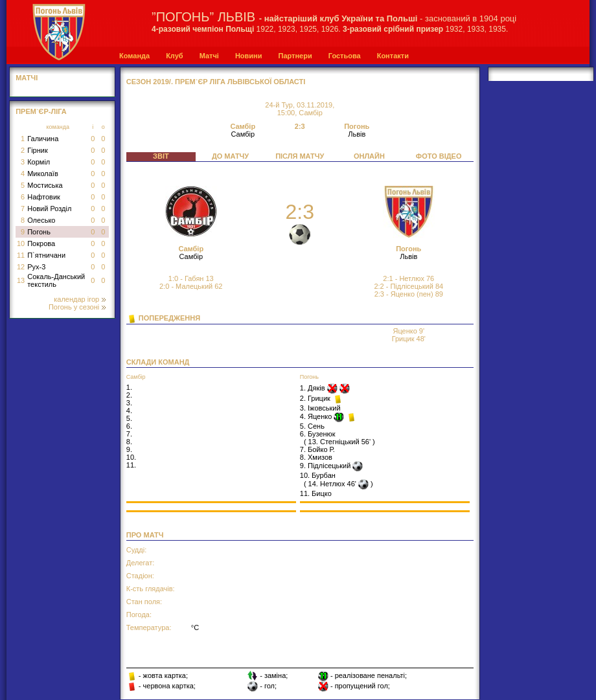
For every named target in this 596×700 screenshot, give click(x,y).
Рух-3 (36, 267)
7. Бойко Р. (317, 449)
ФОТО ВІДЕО (439, 156)
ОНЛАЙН (369, 156)
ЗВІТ (161, 156)
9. (129, 449)
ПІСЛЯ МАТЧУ (300, 156)
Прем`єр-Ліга (41, 111)
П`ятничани (46, 255)
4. (129, 411)
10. (131, 457)
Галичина (43, 139)
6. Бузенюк (318, 434)
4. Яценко (317, 416)
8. (129, 442)
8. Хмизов (316, 457)
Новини (249, 56)
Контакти (393, 56)
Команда (134, 56)
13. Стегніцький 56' (339, 442)
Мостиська (45, 185)
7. (129, 434)
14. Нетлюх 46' (332, 484)
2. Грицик (316, 398)
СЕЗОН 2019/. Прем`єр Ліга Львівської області (216, 82)
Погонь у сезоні (77, 307)
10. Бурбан (318, 475)
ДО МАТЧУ (230, 156)
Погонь (39, 232)
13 (21, 280)
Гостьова (345, 56)
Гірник (38, 150)
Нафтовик (44, 197)
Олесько (41, 220)
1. (129, 387)
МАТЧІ (27, 78)
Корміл (39, 162)
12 (21, 267)
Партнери (295, 56)
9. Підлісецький (327, 466)
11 (21, 255)
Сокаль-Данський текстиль (56, 280)
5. (129, 418)
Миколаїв (43, 174)
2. (129, 395)
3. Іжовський (320, 408)
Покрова (41, 243)
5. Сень (312, 426)
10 (21, 243)
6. (129, 426)
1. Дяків (314, 388)
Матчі (209, 56)
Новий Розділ (49, 209)
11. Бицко (316, 493)
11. (131, 465)
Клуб (174, 56)
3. (129, 403)
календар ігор (80, 299)
